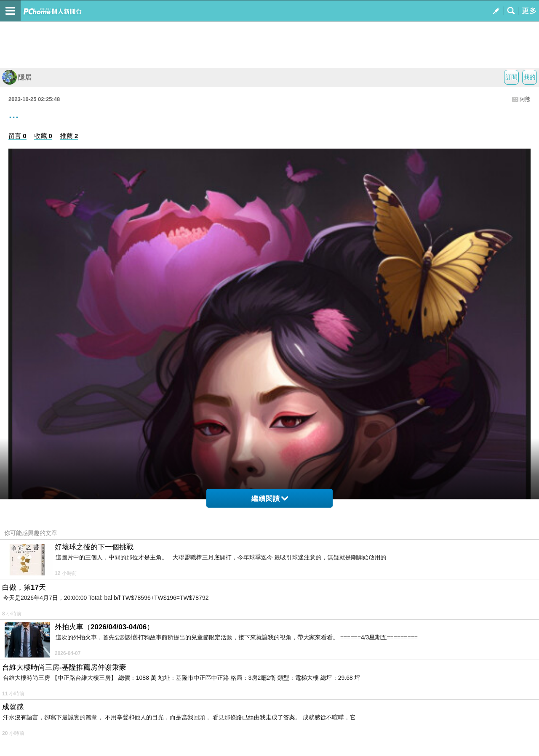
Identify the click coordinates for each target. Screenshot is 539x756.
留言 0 (17, 136)
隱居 (17, 77)
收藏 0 (43, 136)
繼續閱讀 (270, 499)
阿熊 (525, 99)
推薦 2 (69, 136)
